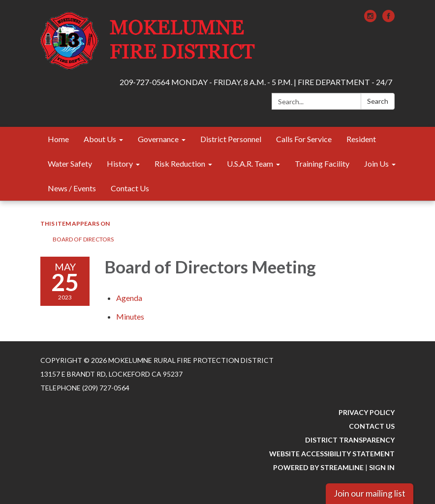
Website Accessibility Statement (332, 454)
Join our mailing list (370, 493)
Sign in (382, 467)
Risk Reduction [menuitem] (180, 163)
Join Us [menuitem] (376, 163)
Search (378, 101)
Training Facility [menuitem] (322, 163)
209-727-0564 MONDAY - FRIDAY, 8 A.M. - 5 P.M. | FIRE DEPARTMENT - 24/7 (256, 82)
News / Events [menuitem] (72, 188)
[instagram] (370, 19)
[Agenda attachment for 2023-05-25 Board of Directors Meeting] (129, 298)
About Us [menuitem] (100, 139)
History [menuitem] (120, 163)
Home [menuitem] (58, 139)
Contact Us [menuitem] (130, 188)
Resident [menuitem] (361, 139)
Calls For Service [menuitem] (304, 139)
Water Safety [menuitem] (70, 163)
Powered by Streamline (318, 467)
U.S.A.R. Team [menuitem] (250, 163)
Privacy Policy (367, 412)
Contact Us (372, 426)
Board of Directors (83, 239)
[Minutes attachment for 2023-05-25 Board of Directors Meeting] (130, 316)
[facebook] (388, 19)
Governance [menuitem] (158, 139)
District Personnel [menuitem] (231, 139)
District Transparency (350, 440)
